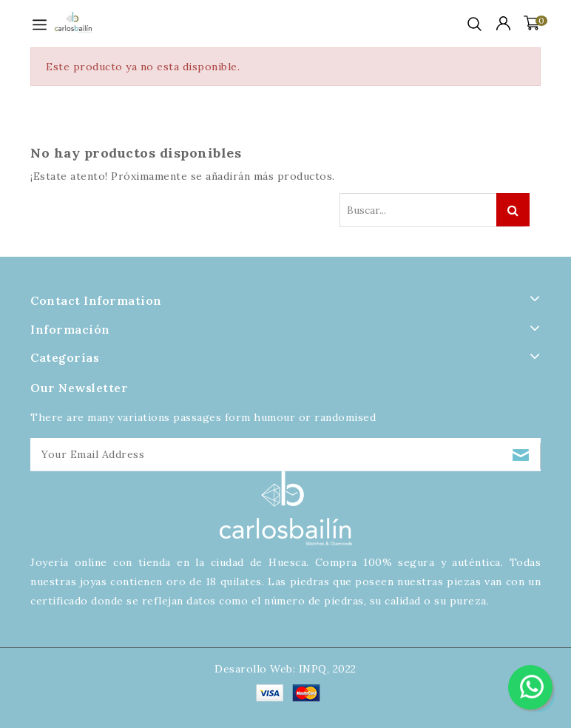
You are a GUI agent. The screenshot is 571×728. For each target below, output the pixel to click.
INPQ (313, 669)
